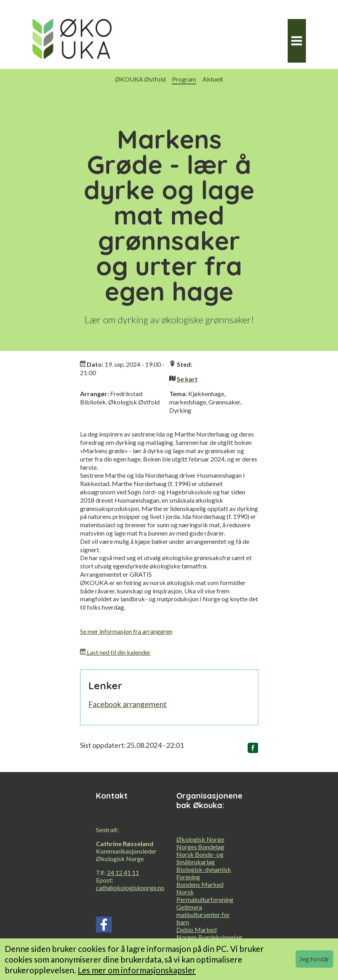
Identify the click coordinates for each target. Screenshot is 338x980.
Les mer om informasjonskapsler (137, 970)
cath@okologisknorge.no (130, 888)
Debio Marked (197, 929)
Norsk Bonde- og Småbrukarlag (200, 858)
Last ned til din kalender (116, 652)
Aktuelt (213, 79)
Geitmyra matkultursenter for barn (203, 914)
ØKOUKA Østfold (140, 79)
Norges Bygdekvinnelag (209, 937)
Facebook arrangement (128, 704)
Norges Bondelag (200, 847)
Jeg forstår (314, 959)
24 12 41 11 (123, 872)
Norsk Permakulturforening (205, 896)
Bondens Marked (200, 884)
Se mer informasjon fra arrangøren (126, 631)
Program (184, 79)
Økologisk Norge (200, 839)
